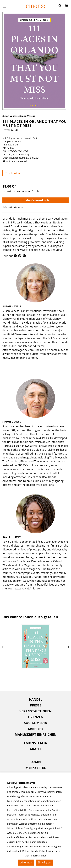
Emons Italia (35, 743)
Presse (36, 705)
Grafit (35, 749)
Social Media (35, 723)
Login (36, 762)
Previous (2, 647)
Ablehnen (26, 862)
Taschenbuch (14, 173)
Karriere (35, 729)
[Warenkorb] (66, 6)
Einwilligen (44, 862)
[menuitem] (35, 699)
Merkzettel (35, 768)
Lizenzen (36, 717)
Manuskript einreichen (36, 734)
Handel (36, 699)
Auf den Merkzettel (16, 161)
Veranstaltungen (35, 711)
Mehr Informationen (36, 856)
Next (69, 647)
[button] (60, 6)
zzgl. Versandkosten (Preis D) (26, 191)
